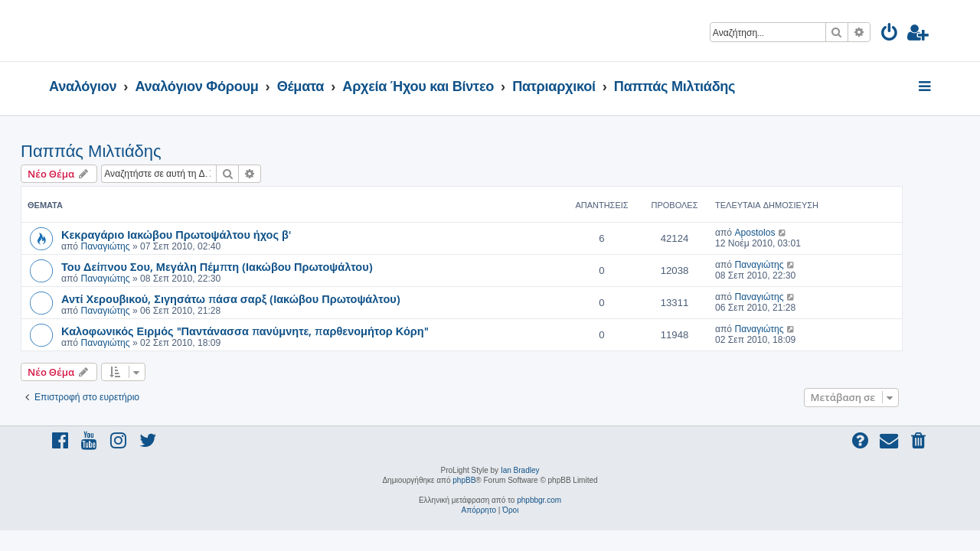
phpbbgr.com (539, 500)
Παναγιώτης (133, 246)
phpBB (464, 480)
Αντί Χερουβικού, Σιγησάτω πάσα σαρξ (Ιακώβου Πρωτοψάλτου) (259, 298)
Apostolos (783, 233)
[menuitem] (890, 35)
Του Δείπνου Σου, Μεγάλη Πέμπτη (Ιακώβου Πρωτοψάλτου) (245, 266)
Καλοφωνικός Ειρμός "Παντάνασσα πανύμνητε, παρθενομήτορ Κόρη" (273, 331)
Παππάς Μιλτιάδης (119, 151)
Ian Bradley (520, 470)
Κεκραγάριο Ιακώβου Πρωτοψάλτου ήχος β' (204, 234)
